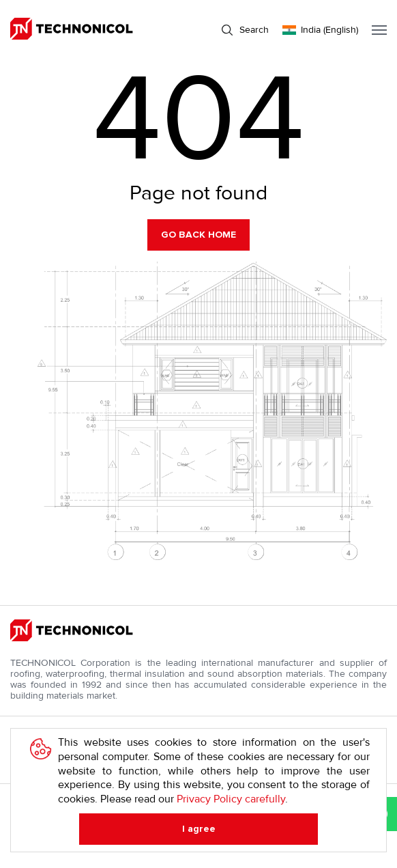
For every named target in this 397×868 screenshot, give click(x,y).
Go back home (198, 235)
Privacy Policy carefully (231, 799)
